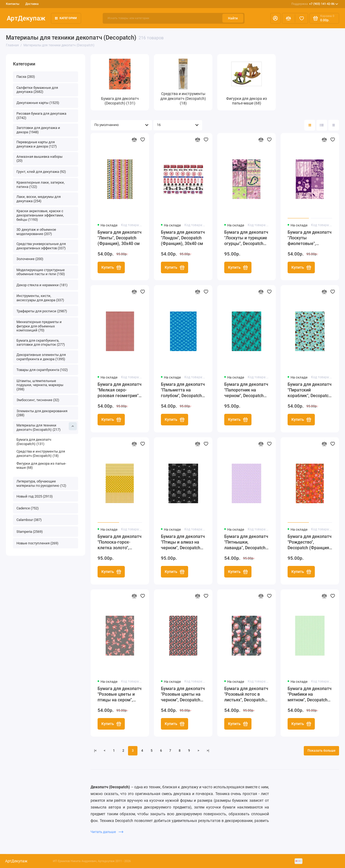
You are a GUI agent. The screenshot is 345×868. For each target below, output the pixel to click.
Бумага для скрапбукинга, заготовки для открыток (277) (41, 343)
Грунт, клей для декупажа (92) (41, 172)
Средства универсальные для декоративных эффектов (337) (41, 246)
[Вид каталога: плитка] (310, 125)
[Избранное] (301, 18)
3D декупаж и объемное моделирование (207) (36, 232)
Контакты (13, 4)
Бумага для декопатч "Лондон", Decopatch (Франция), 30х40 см (183, 238)
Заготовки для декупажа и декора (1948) (38, 130)
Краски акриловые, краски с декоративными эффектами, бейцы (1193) (40, 215)
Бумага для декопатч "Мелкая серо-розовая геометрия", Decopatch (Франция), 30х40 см (120, 390)
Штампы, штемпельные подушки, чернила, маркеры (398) (40, 385)
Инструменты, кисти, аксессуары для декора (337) (40, 298)
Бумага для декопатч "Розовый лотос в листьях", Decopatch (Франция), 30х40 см (246, 694)
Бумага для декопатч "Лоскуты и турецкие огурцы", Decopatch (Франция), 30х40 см (246, 238)
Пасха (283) (26, 77)
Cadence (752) (28, 508)
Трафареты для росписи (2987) (42, 311)
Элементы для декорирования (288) (42, 413)
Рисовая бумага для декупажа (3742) (41, 116)
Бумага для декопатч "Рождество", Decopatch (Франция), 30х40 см (310, 542)
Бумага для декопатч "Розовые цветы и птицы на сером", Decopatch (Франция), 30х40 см (120, 694)
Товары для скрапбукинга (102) (42, 370)
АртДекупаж (26, 18)
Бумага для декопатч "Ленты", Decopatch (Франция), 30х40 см (120, 238)
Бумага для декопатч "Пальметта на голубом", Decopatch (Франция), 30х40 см (183, 390)
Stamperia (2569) (30, 532)
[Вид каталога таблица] (334, 125)
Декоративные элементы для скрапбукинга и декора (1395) (41, 357)
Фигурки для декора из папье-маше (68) (41, 466)
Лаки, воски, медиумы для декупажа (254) (39, 199)
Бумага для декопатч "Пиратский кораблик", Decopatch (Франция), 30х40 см (310, 390)
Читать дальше (107, 832)
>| (208, 751)
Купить (111, 267)
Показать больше (321, 751)
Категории (66, 18)
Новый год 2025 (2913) (35, 496)
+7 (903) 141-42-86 (315, 4)
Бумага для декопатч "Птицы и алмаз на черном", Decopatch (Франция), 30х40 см (183, 542)
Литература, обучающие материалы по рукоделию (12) (41, 483)
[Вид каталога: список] (322, 125)
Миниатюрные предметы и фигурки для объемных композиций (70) (39, 326)
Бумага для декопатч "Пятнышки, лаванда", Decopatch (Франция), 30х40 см (246, 542)
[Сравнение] (289, 18)
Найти (233, 18)
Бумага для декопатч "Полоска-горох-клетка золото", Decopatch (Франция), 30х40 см (120, 542)
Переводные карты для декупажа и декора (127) (37, 144)
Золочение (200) (30, 259)
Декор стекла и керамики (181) (42, 285)
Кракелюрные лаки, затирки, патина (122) (41, 185)
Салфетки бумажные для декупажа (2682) (37, 90)
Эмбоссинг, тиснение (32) (38, 400)
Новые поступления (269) (37, 543)
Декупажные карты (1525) (38, 103)
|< (95, 751)
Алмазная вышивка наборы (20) (39, 159)
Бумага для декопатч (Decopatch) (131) (34, 442)
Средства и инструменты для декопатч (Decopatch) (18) (41, 454)
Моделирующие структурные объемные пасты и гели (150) (41, 272)
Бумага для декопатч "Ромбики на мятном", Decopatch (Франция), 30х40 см (310, 694)
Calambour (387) (29, 520)
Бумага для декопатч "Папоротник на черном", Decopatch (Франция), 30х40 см (246, 390)
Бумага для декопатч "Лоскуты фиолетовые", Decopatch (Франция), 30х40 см (310, 238)
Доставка (32, 4)
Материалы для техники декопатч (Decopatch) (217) (47, 427)
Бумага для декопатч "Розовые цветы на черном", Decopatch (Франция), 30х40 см (183, 694)
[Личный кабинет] (275, 18)
